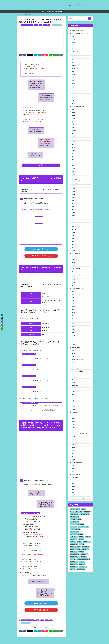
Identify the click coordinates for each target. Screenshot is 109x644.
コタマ (74, 92)
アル (74, 209)
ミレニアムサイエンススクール (27, 25)
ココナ (75, 362)
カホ (74, 292)
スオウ (74, 466)
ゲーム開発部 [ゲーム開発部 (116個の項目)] (75, 522)
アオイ (74, 427)
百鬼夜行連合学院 (77, 289)
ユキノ (74, 401)
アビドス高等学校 (77, 268)
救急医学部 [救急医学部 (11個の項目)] (85, 549)
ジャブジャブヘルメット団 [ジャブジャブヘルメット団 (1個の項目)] (77, 524)
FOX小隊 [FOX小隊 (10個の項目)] (87, 512)
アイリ (74, 159)
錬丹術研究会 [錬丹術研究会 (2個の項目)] (83, 567)
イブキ (75, 189)
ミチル (75, 327)
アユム (74, 421)
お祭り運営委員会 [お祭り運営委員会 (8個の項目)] (85, 514)
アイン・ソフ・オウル (78, 498)
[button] (23, 55)
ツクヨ (75, 324)
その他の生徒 (76, 474)
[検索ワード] (81, 19)
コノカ (74, 377)
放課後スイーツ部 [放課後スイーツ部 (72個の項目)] (75, 549)
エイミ (74, 104)
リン (74, 415)
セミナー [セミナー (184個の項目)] (74, 527)
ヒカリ (75, 469)
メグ (74, 244)
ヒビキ (75, 74)
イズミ (74, 224)
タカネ (74, 448)
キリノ (74, 380)
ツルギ (75, 118)
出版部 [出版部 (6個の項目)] (79, 542)
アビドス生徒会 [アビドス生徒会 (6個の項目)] (74, 517)
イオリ (75, 201)
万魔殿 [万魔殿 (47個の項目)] (88, 537)
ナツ (74, 154)
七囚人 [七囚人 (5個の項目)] (81, 537)
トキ (49, 25)
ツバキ (75, 336)
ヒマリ (75, 101)
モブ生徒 (75, 495)
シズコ (74, 312)
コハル (75, 148)
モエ (74, 395)
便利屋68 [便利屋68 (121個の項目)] (74, 539)
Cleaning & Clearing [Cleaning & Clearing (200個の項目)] (76, 512)
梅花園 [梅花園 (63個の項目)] (82, 552)
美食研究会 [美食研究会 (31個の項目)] (74, 564)
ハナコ (75, 151)
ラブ (74, 480)
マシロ (74, 121)
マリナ (74, 439)
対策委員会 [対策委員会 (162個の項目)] (74, 544)
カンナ (75, 374)
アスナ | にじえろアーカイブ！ (40, 380)
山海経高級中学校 (77, 347)
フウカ (75, 233)
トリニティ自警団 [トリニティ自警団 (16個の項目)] (75, 529)
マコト (74, 183)
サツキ (74, 192)
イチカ (75, 127)
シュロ (74, 341)
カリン (36, 25)
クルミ (74, 406)
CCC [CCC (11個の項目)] (84, 509)
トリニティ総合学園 (78, 107)
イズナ (75, 321)
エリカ (74, 247)
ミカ (74, 110)
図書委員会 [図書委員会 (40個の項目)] (87, 542)
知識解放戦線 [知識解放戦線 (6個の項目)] (74, 562)
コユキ (75, 42)
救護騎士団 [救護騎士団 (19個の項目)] (74, 552)
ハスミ (75, 124)
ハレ (74, 89)
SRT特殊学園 (76, 386)
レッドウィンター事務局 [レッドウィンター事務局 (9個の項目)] (76, 534)
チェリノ (75, 436)
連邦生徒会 (75, 412)
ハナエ (74, 168)
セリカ (75, 280)
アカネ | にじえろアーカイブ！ (40, 391)
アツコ (75, 259)
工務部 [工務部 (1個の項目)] (82, 544)
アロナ (75, 486)
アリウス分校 (76, 253)
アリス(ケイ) (76, 51)
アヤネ (75, 277)
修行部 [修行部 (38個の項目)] (81, 539)
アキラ (74, 483)
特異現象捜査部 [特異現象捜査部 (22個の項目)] (75, 557)
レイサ (75, 174)
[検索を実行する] (90, 19)
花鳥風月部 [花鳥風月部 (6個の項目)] (82, 564)
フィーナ (75, 315)
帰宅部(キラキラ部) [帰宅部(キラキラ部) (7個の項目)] (75, 547)
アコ (74, 203)
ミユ (74, 398)
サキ (74, 392)
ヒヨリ (75, 262)
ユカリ (74, 301)
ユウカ (75, 39)
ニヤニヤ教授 (76, 477)
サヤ (74, 356)
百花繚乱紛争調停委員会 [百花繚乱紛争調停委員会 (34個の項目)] (84, 559)
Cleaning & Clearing (57, 25)
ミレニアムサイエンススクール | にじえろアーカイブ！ (45, 406)
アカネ (40, 25)
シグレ (75, 445)
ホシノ (75, 271)
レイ (74, 98)
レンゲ (74, 303)
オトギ (74, 409)
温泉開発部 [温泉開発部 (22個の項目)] (85, 554)
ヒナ (74, 198)
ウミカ (74, 318)
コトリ (75, 80)
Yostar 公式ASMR (77, 30)
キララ (74, 250)
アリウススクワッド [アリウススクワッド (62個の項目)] (76, 519)
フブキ (75, 383)
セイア (75, 116)
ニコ (74, 403)
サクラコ (75, 130)
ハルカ (75, 218)
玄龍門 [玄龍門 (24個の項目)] (73, 559)
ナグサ (74, 309)
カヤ (74, 424)
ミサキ (75, 265)
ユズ (74, 48)
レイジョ (75, 368)
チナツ (75, 206)
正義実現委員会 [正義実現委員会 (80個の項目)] (75, 554)
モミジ (74, 454)
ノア (74, 36)
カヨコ (75, 212)
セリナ (75, 171)
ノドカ (74, 459)
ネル (74, 60)
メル (74, 451)
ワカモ (75, 344)
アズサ (75, 145)
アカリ (75, 227)
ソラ (74, 492)
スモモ (74, 430)
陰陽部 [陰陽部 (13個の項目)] (73, 569)
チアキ (74, 195)
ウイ (74, 139)
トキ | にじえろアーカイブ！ (39, 369)
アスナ (45, 25)
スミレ (74, 95)
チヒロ (75, 83)
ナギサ (75, 113)
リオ (74, 45)
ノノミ (75, 283)
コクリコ (75, 339)
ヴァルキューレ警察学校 (79, 371)
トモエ (74, 442)
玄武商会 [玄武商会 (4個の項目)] (84, 557)
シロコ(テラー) (77, 274)
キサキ (75, 353)
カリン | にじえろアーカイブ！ (40, 358)
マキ (74, 86)
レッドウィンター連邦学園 (79, 433)
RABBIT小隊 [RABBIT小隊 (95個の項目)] (74, 514)
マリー (75, 136)
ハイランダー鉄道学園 (78, 463)
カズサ (75, 157)
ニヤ (74, 298)
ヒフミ (75, 142)
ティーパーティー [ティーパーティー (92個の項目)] (84, 527)
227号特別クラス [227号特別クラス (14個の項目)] (75, 509)
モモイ (75, 57)
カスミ (74, 241)
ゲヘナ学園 (76, 180)
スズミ (74, 177)
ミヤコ (75, 389)
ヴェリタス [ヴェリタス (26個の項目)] (74, 537)
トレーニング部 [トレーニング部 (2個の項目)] (74, 532)
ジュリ (74, 236)
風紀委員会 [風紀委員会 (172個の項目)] (81, 569)
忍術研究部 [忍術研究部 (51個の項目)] (86, 547)
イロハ (75, 186)
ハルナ (75, 221)
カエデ (75, 333)
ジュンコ (75, 230)
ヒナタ (75, 133)
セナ (74, 239)
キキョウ (75, 306)
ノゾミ (75, 471)
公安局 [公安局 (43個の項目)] (73, 542)
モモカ (74, 418)
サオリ (75, 256)
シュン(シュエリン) (78, 359)
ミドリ (75, 54)
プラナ (75, 489)
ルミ (74, 365)
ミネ (74, 165)
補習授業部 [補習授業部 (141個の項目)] (74, 567)
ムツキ (75, 215)
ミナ (74, 350)
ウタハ (74, 77)
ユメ (74, 286)
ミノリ (74, 457)
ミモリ (74, 330)
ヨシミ (75, 162)
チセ (74, 295)
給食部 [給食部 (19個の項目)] (82, 562)
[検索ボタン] (91, 5)
